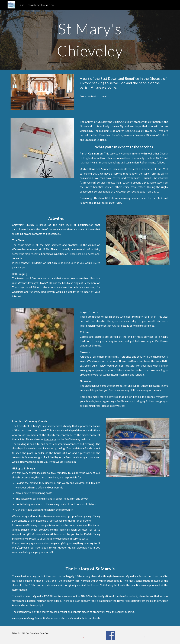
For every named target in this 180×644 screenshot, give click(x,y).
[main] (90, 40)
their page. (50, 439)
